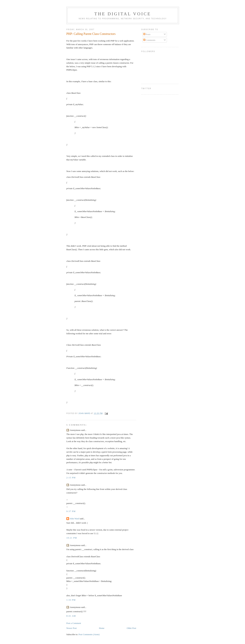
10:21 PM (72, 538)
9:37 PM (71, 511)
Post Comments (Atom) (89, 634)
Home (102, 628)
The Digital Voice (123, 14)
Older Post (131, 628)
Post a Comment (74, 623)
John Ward (74, 519)
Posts (147, 34)
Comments (149, 40)
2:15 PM (71, 478)
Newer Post (71, 628)
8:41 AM (71, 616)
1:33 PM (71, 600)
